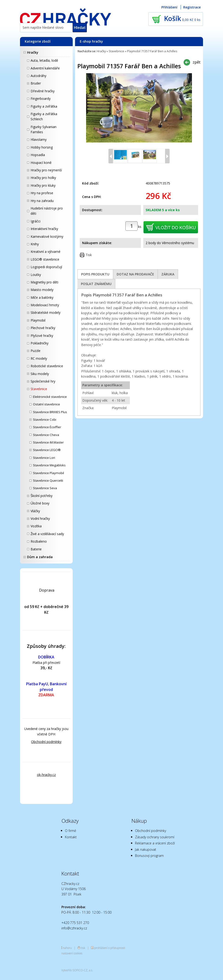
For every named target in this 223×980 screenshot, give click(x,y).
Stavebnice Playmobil (48, 473)
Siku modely (40, 374)
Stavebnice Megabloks (49, 465)
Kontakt (71, 837)
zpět (197, 62)
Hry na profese (42, 193)
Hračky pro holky (43, 178)
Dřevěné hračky (43, 91)
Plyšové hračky (42, 336)
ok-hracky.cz (46, 775)
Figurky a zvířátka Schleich (44, 116)
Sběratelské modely (46, 313)
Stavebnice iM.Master (48, 442)
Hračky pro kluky (43, 185)
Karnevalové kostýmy (47, 236)
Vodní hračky (40, 518)
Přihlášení (169, 7)
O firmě (71, 831)
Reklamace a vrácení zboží (155, 843)
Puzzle (36, 351)
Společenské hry (43, 381)
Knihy (35, 244)
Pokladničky (40, 343)
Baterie (36, 549)
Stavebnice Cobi (45, 419)
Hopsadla (38, 155)
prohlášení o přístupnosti (110, 948)
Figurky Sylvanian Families (44, 129)
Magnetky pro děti (44, 282)
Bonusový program (149, 856)
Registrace (192, 7)
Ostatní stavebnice (46, 404)
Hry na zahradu (42, 201)
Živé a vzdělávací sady (47, 534)
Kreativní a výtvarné (46, 252)
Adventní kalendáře (45, 68)
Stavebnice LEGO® (47, 450)
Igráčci (36, 221)
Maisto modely (42, 290)
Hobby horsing (42, 147)
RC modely (39, 358)
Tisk (89, 255)
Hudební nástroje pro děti (47, 211)
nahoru (67, 948)
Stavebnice (39, 389)
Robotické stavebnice (47, 366)
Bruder (36, 83)
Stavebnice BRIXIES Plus (50, 412)
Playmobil (38, 320)
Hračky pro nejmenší (46, 170)
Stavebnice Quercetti (48, 480)
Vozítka (36, 526)
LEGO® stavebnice (45, 259)
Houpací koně (41, 163)
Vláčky (35, 511)
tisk (83, 948)
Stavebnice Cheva (46, 435)
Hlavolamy (39, 139)
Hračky (33, 52)
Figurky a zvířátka (44, 106)
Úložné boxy (40, 503)
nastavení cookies (72, 953)
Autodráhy (38, 76)
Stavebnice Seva (45, 488)
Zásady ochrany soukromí (155, 837)
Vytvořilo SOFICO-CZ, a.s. (77, 970)
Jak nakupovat (146, 849)
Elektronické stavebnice (50, 397)
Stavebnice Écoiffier (47, 427)
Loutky (36, 275)
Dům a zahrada (40, 557)
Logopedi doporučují (46, 267)
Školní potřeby (42, 496)
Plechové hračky (43, 328)
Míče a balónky (42, 297)
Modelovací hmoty (45, 305)
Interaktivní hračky (44, 229)
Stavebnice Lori (44, 458)
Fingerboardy (41, 99)
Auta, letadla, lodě (44, 60)
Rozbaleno (39, 541)
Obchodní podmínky (46, 742)
